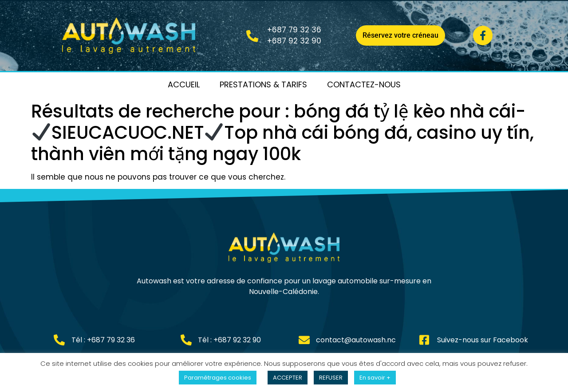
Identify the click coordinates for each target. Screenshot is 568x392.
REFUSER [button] (331, 378)
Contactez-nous (364, 84)
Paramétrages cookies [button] (218, 378)
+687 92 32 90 (294, 41)
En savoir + (375, 378)
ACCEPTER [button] (288, 378)
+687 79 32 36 (294, 30)
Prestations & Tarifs (263, 84)
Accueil (184, 84)
